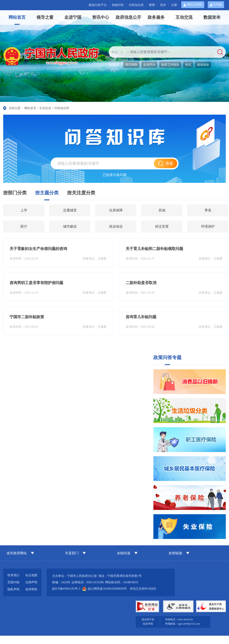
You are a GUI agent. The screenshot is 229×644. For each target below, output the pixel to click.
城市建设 (70, 226)
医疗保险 (131, 65)
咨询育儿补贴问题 (141, 317)
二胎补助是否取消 (141, 283)
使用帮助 (31, 589)
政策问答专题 (167, 357)
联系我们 (13, 575)
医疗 (24, 226)
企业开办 (149, 65)
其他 (162, 210)
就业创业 (203, 65)
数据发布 (212, 17)
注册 (174, 5)
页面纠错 (13, 582)
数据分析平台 (98, 5)
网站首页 (17, 17)
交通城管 (70, 210)
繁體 (152, 5)
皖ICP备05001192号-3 (66, 589)
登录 (163, 5)
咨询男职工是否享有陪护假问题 (36, 283)
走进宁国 (73, 17)
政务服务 (156, 17)
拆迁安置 (162, 226)
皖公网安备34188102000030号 (105, 589)
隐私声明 (13, 589)
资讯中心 (101, 17)
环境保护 (208, 226)
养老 (208, 210)
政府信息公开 (128, 17)
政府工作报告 (170, 65)
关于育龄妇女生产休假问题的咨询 (38, 249)
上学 (24, 210)
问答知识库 (136, 5)
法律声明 (31, 582)
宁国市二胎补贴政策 (27, 317)
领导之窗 (45, 17)
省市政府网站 (17, 553)
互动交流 (184, 17)
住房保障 (116, 210)
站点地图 (31, 575)
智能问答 (118, 5)
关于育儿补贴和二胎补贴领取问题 (154, 249)
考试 (188, 65)
